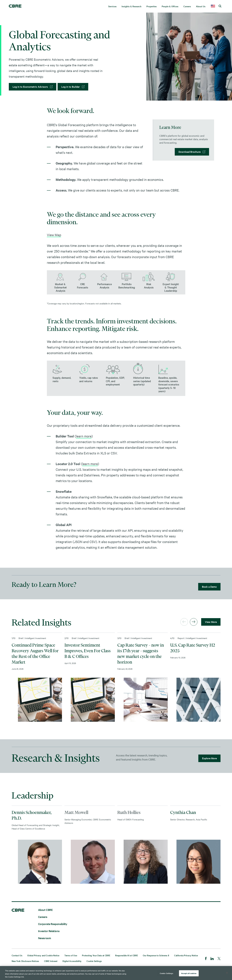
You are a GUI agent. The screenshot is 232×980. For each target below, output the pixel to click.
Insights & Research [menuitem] (131, 6)
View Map (54, 235)
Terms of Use (71, 955)
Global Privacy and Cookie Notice (43, 955)
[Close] (227, 973)
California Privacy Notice (186, 955)
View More (211, 622)
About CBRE (45, 910)
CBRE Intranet (51, 961)
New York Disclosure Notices (25, 961)
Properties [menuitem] (152, 6)
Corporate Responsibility (53, 924)
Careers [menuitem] (187, 6)
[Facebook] (206, 959)
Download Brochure (190, 152)
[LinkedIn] (212, 959)
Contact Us (17, 955)
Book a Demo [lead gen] (209, 587)
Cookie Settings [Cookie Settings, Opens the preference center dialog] (166, 973)
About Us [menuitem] (201, 6)
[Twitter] (219, 959)
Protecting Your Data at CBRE (96, 955)
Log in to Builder (71, 87)
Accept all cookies (189, 973)
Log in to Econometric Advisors (30, 87)
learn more (84, 436)
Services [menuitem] (112, 6)
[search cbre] (220, 6)
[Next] (194, 622)
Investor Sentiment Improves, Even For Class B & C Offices (88, 651)
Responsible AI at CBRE (126, 955)
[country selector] (213, 6)
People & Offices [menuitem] (170, 6)
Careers (43, 917)
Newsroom (45, 938)
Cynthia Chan (183, 812)
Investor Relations (49, 931)
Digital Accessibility (72, 961)
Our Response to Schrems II (156, 955)
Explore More (209, 758)
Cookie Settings (94, 961)
